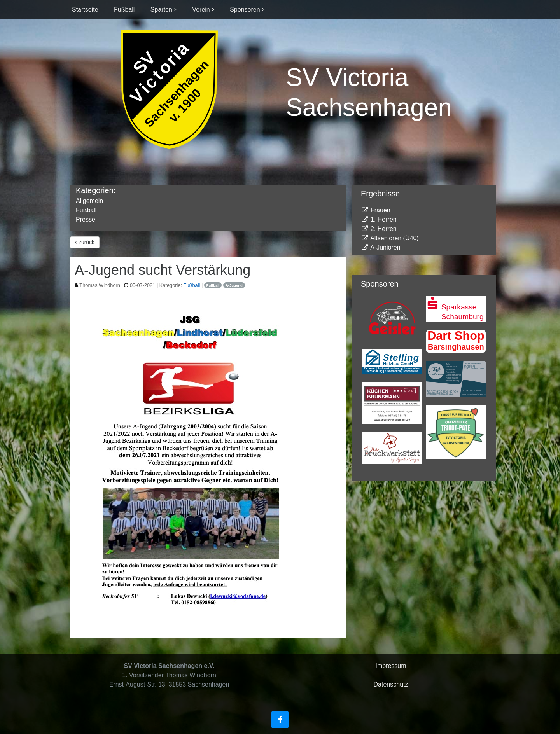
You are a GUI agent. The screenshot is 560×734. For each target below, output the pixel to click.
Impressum (391, 666)
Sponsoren (245, 10)
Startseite (85, 10)
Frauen (376, 210)
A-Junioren (381, 247)
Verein (201, 10)
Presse (86, 219)
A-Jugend (234, 285)
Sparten (161, 10)
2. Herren (379, 229)
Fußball (124, 10)
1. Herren (379, 219)
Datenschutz (391, 684)
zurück (85, 242)
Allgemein (89, 201)
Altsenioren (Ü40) (390, 238)
